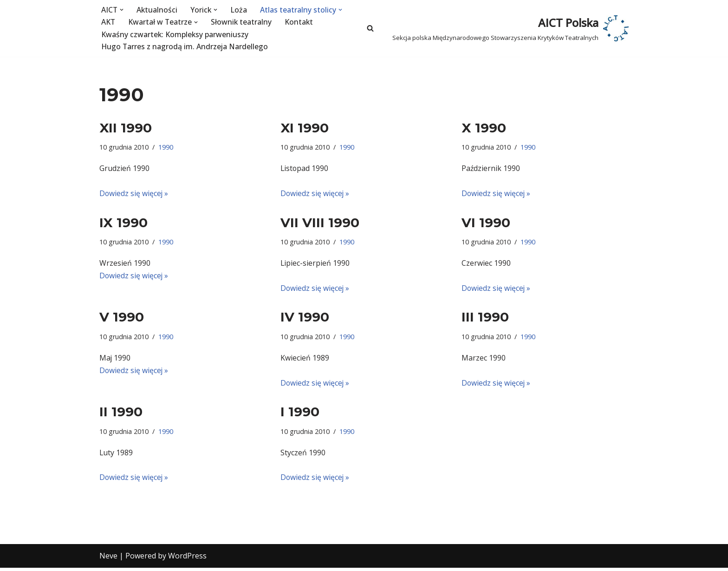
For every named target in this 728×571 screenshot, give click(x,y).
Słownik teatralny (242, 22)
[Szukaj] (370, 29)
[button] (122, 10)
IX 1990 (123, 223)
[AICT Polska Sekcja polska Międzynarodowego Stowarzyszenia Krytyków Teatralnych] (510, 28)
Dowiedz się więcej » (134, 194)
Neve (108, 559)
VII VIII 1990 (320, 223)
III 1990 (485, 319)
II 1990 (121, 414)
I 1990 (300, 414)
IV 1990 (305, 319)
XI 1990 (305, 128)
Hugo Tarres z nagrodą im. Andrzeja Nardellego (185, 47)
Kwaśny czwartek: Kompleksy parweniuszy (175, 34)
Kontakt (300, 22)
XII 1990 (126, 128)
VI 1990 (486, 223)
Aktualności (158, 10)
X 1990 (484, 128)
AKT (108, 22)
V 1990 (122, 319)
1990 (166, 148)
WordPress (187, 559)
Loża (240, 10)
